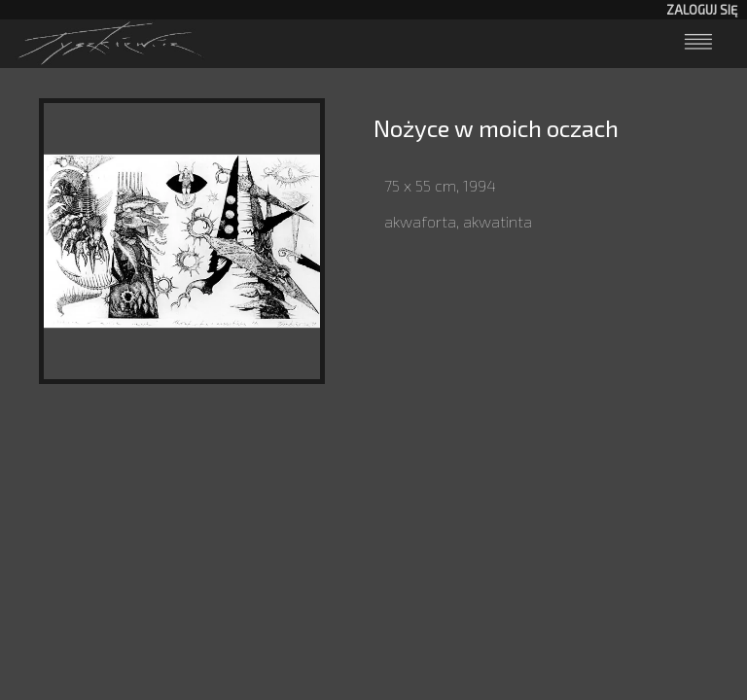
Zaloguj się (702, 10)
